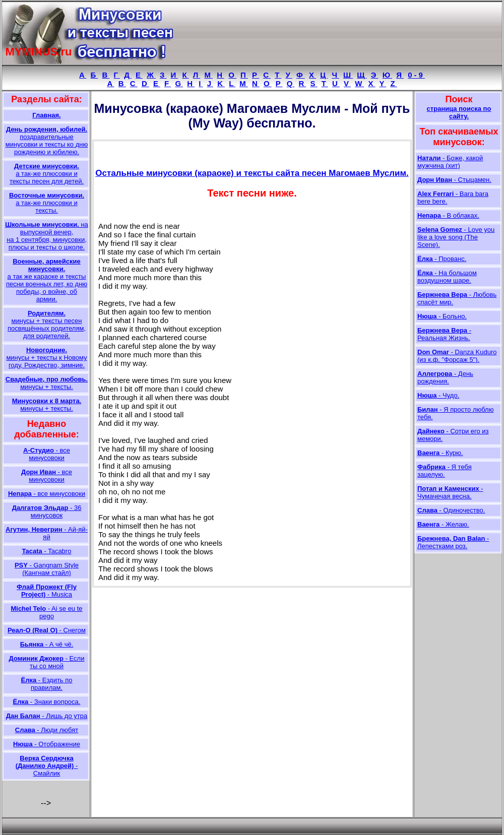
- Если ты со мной (47, 662)
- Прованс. (442, 259)
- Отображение (47, 744)
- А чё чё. (47, 644)
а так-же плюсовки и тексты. (47, 203)
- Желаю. (443, 524)
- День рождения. (445, 377)
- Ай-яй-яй (47, 533)
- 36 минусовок (47, 511)
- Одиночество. (451, 510)
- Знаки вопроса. (47, 702)
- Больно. (442, 316)
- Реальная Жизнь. (444, 334)
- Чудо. (438, 395)
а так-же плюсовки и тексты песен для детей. (47, 174)
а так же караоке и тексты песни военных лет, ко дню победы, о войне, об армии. (47, 280)
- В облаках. (448, 215)
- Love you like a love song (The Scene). (456, 237)
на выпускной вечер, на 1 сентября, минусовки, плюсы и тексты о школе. (47, 236)
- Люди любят (47, 730)
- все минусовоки (47, 454)
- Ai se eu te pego (46, 612)
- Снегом (47, 630)
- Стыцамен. (454, 180)
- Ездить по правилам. (46, 684)
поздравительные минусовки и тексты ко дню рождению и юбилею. (47, 141)
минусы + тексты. (47, 383)
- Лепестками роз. (453, 542)
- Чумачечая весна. (450, 492)
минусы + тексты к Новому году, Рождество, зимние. (46, 358)
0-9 (416, 75)
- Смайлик (47, 766)
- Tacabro (47, 551)
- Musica (47, 591)
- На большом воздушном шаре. (447, 277)
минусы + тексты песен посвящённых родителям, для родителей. (47, 325)
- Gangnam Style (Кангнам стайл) (47, 569)
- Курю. (440, 453)
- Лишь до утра (47, 716)
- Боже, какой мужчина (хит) (450, 162)
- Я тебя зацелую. (445, 471)
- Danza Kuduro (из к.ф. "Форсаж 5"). (457, 356)
